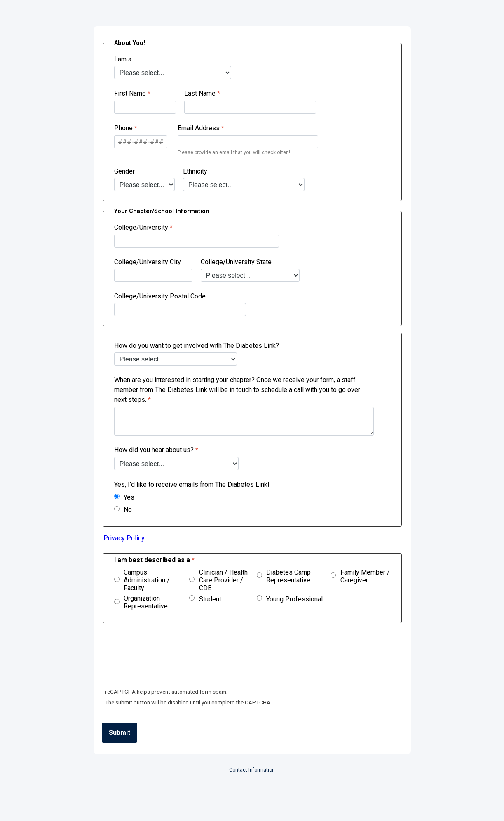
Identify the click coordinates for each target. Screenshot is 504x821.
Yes (129, 497)
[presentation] (165, 659)
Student (210, 599)
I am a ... (125, 59)
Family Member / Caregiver (365, 576)
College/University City (148, 262)
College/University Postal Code (160, 296)
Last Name (200, 93)
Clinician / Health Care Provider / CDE (223, 580)
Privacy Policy (124, 538)
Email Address (199, 128)
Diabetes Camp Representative (288, 576)
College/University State (236, 262)
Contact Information (252, 770)
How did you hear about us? (154, 450)
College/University (141, 227)
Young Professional (294, 599)
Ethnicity (195, 171)
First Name (130, 93)
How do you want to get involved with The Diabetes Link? (197, 346)
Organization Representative (146, 602)
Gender (124, 171)
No (128, 510)
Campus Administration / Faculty (147, 580)
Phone (123, 128)
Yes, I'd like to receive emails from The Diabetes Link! (193, 484)
